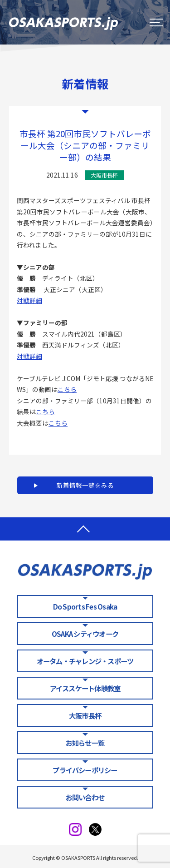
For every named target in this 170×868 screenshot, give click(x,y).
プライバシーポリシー (85, 770)
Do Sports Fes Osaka (85, 606)
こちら (67, 389)
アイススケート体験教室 (85, 688)
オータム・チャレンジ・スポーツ (85, 661)
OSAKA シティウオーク (85, 634)
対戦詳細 (29, 300)
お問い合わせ (85, 797)
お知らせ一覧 (85, 743)
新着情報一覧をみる (85, 485)
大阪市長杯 (85, 715)
